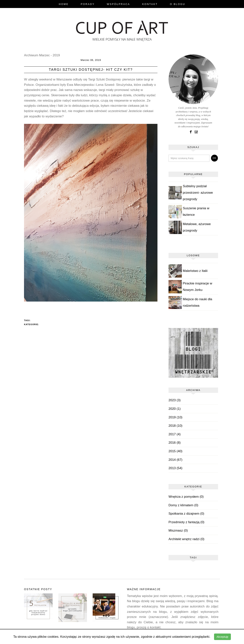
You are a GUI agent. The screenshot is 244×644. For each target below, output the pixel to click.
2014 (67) (175, 460)
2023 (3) (175, 400)
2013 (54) (175, 468)
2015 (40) (175, 451)
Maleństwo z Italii (195, 271)
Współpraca (118, 4)
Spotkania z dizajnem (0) (186, 514)
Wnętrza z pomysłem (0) (186, 497)
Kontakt (150, 4)
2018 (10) (175, 426)
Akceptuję (222, 637)
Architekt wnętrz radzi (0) (186, 539)
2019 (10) (175, 417)
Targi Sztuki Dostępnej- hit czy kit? (91, 70)
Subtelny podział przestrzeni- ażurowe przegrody (198, 193)
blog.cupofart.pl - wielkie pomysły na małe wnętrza (122, 30)
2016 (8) (175, 443)
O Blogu (177, 4)
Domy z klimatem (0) (183, 505)
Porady (88, 4)
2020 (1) (175, 409)
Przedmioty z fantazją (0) (186, 522)
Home (64, 4)
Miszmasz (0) (178, 531)
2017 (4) (175, 434)
